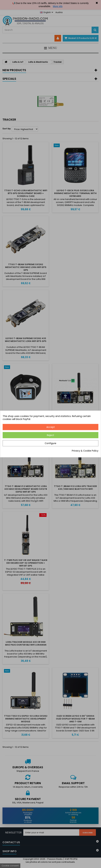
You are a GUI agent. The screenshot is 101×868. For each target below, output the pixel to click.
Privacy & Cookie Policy (85, 451)
